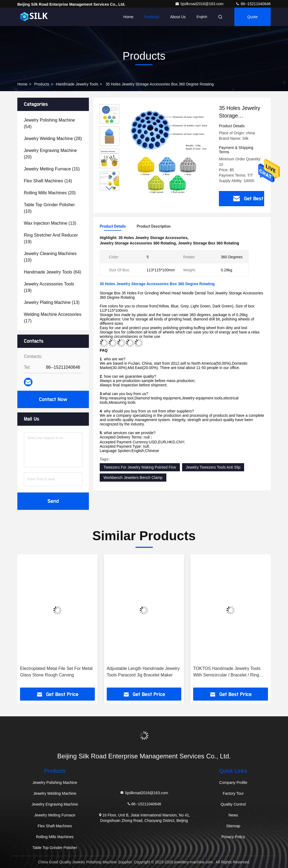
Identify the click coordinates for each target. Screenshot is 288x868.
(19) (51, 238)
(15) (52, 169)
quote (253, 17)
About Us (178, 17)
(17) (53, 318)
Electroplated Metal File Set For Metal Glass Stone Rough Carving (56, 672)
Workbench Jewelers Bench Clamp (133, 478)
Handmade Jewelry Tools (77, 84)
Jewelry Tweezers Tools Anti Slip (213, 467)
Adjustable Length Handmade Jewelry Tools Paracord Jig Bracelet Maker (143, 672)
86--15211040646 (253, 4)
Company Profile (233, 783)
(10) (49, 208)
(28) (53, 139)
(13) (50, 223)
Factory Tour (233, 793)
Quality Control (233, 804)
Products (152, 17)
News (233, 815)
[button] (109, 188)
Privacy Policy (233, 837)
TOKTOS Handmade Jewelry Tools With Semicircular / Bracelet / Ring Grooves (227, 672)
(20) (50, 154)
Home (128, 17)
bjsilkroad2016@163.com (200, 4)
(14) (48, 181)
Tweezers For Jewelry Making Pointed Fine (140, 467)
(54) (49, 123)
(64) (52, 272)
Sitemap (233, 826)
